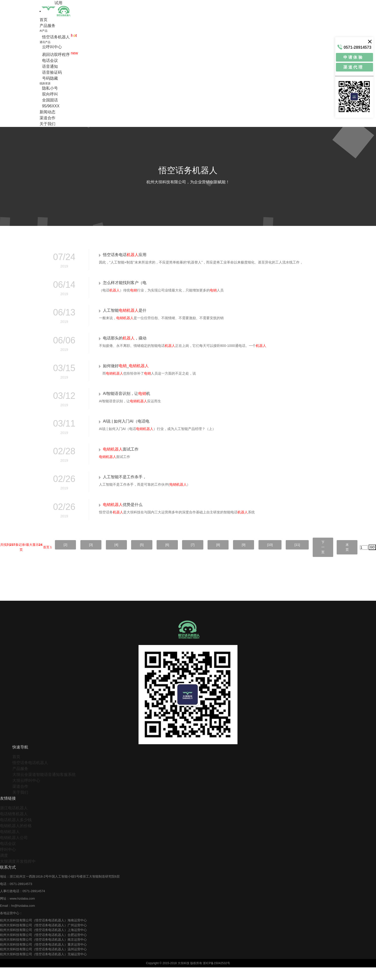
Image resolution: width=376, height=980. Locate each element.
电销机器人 (10, 844)
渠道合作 (47, 118)
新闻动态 (47, 112)
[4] (98, 557)
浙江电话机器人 (14, 821)
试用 (58, 3)
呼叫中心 (8, 862)
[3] (71, 557)
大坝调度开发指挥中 (18, 874)
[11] (292, 557)
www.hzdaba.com (22, 911)
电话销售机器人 (14, 826)
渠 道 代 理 (353, 67)
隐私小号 (50, 88)
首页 (44, 20)
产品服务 (47, 26)
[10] (262, 557)
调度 (4, 868)
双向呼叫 (50, 94)
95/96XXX (51, 106)
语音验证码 (52, 72)
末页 (346, 560)
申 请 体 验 (353, 57)
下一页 (319, 560)
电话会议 (50, 60)
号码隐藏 (50, 78)
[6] (153, 557)
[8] (207, 557)
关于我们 (47, 124)
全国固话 (50, 100)
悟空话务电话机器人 (30, 775)
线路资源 (45, 83)
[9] (234, 557)
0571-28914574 (34, 904)
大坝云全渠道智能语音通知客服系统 (44, 787)
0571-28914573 (21, 896)
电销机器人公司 (14, 850)
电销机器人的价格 (16, 838)
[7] (180, 557)
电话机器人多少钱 (16, 832)
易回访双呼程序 (60, 55)
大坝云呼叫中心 (26, 793)
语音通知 (50, 66)
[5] (126, 557)
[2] (44, 557)
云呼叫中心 (52, 47)
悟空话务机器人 (59, 37)
